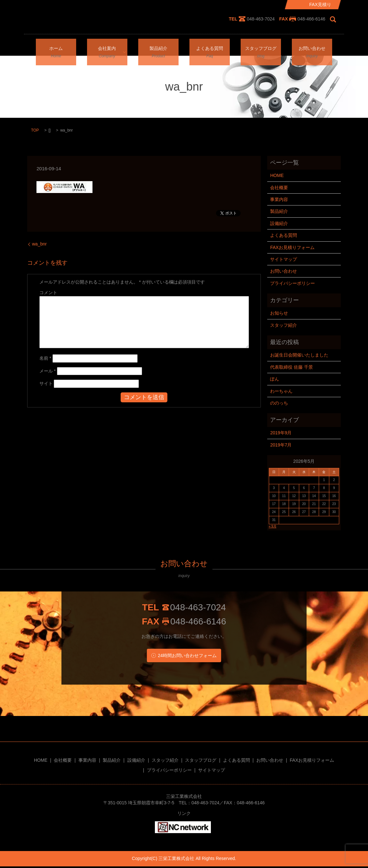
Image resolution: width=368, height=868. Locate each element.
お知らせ (279, 313)
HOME (277, 175)
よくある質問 (210, 47)
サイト (46, 383)
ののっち (279, 403)
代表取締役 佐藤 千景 (292, 367)
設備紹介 (279, 223)
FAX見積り (320, 4)
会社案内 (105, 47)
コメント (48, 293)
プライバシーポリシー (292, 283)
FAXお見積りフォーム (292, 247)
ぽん (275, 379)
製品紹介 (158, 47)
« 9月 (273, 526)
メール (48, 371)
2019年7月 (281, 445)
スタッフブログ (261, 47)
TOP (35, 130)
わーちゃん (281, 391)
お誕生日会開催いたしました (299, 355)
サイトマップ (284, 259)
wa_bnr (39, 244)
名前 (45, 358)
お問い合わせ (312, 47)
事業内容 (279, 199)
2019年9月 (281, 433)
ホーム (56, 47)
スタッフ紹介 (284, 325)
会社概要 (279, 188)
